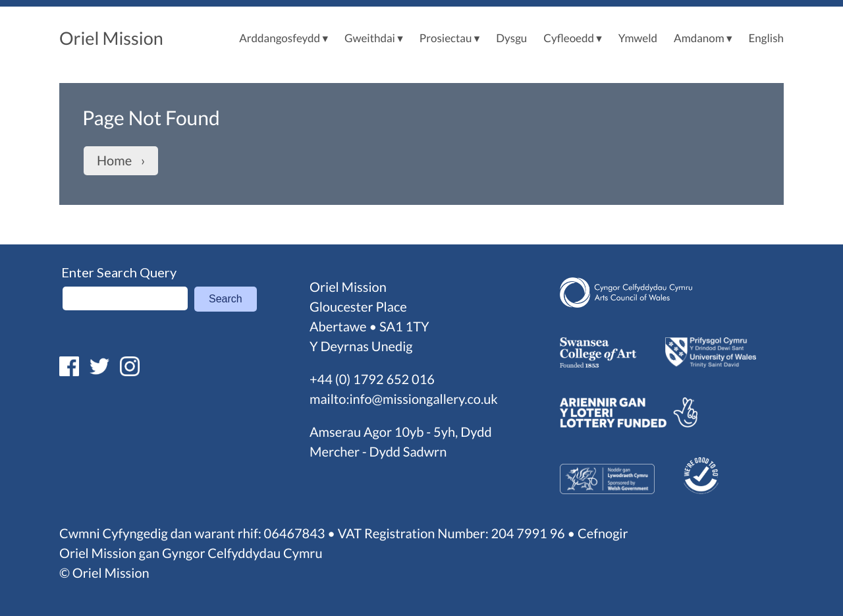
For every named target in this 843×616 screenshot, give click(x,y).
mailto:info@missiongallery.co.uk (404, 399)
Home (114, 161)
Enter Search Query (119, 272)
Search (226, 299)
